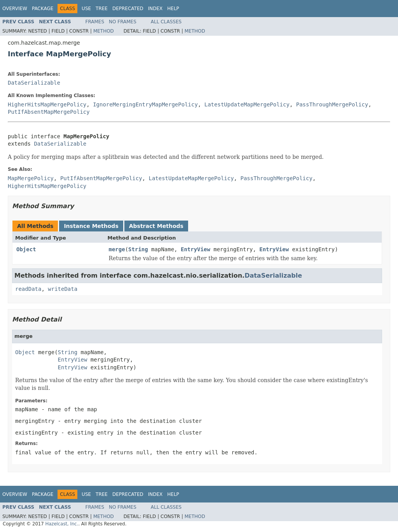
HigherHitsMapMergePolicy (47, 104)
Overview (15, 9)
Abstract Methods (156, 226)
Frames (95, 22)
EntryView (196, 249)
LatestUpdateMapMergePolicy (247, 104)
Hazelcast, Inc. (62, 524)
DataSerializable (34, 83)
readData (28, 289)
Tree (102, 9)
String (138, 249)
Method (104, 31)
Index (155, 9)
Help (173, 9)
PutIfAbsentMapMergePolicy (49, 112)
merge (117, 249)
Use (86, 9)
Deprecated (128, 9)
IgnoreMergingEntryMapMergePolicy (145, 104)
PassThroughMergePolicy (332, 104)
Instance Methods (91, 226)
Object (26, 249)
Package (43, 9)
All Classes (166, 22)
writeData (63, 289)
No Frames (123, 22)
